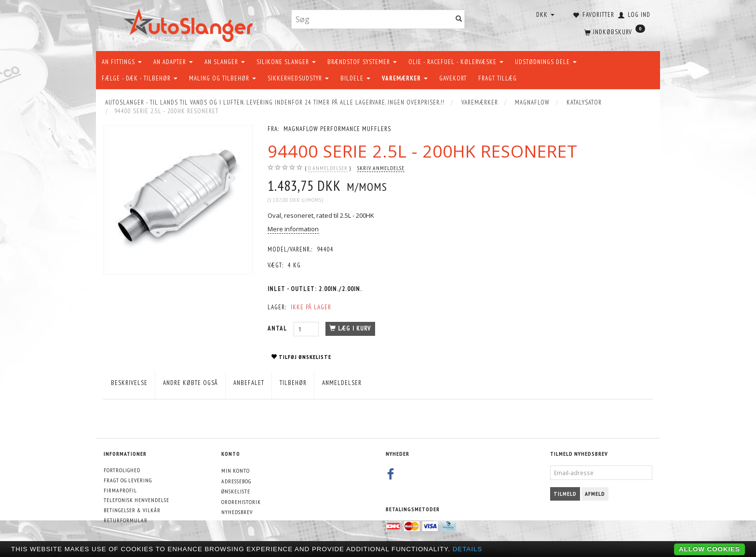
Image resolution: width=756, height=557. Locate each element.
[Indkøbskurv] (614, 31)
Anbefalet (249, 383)
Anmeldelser (342, 383)
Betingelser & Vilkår (132, 510)
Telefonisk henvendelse (136, 500)
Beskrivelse (129, 383)
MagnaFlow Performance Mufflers (337, 129)
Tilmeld (565, 494)
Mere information (293, 229)
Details (468, 549)
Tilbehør (293, 383)
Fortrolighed (122, 470)
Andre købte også (190, 383)
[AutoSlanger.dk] (190, 23)
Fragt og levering (128, 480)
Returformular (126, 520)
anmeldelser (328, 168)
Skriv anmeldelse (381, 168)
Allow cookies (709, 549)
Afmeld (595, 494)
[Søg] (459, 20)
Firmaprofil (120, 490)
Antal (278, 328)
